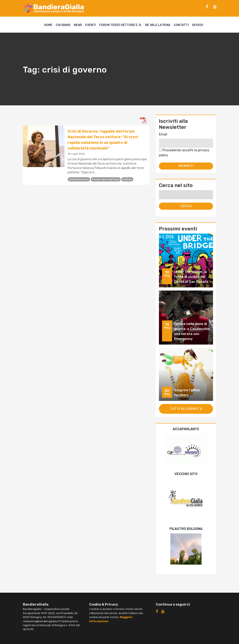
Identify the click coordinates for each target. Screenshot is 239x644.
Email (163, 134)
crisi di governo (79, 179)
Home (48, 25)
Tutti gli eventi (186, 409)
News (78, 25)
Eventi (91, 25)
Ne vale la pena (158, 25)
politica (127, 179)
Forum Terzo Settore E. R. (121, 25)
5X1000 (198, 25)
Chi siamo (63, 25)
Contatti (181, 25)
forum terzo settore (106, 179)
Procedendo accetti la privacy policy (184, 153)
